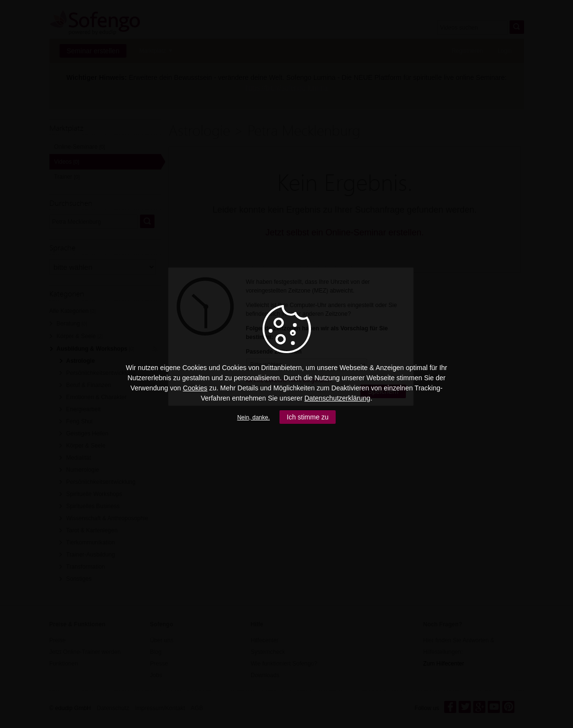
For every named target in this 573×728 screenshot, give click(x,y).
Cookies (195, 388)
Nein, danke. (254, 418)
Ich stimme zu (308, 417)
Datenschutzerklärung (337, 398)
